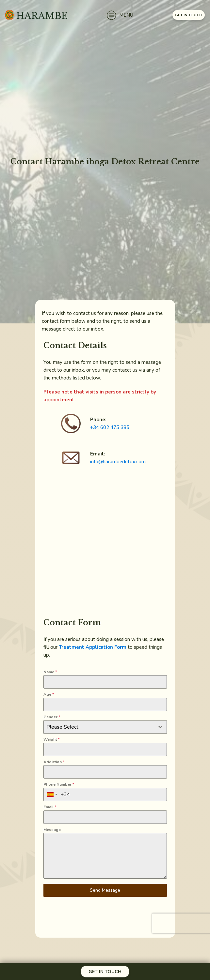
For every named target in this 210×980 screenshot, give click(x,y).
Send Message (105, 890)
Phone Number (59, 784)
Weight (51, 739)
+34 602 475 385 (110, 427)
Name (50, 672)
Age (49, 694)
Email (50, 807)
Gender (52, 717)
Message (52, 830)
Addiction (54, 762)
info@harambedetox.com (118, 462)
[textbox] (99, 727)
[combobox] (105, 727)
